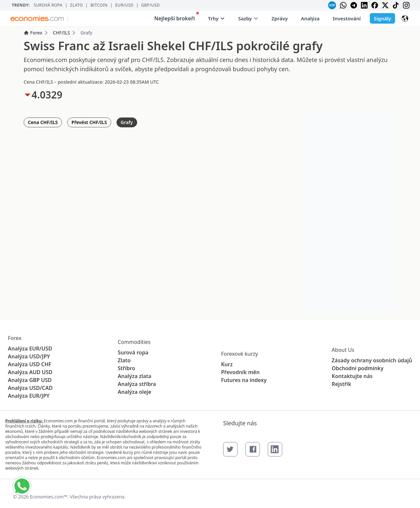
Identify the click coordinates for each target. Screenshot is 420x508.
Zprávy (280, 18)
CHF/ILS (61, 33)
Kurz (227, 364)
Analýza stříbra (137, 384)
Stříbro (126, 368)
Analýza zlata (135, 376)
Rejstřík (341, 384)
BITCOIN (99, 5)
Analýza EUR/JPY (29, 396)
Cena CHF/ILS (43, 122)
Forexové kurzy (240, 354)
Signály (382, 18)
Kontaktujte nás (352, 376)
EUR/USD (124, 5)
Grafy (127, 122)
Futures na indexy (244, 380)
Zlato (77, 5)
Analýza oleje (135, 392)
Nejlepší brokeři (177, 17)
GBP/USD (150, 5)
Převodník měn (240, 372)
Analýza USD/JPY (29, 356)
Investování (347, 18)
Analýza (310, 18)
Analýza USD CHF (30, 364)
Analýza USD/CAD (30, 388)
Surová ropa (48, 5)
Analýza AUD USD (30, 372)
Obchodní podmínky (358, 368)
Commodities (134, 342)
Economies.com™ (49, 497)
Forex (33, 33)
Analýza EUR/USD (30, 349)
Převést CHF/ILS (89, 122)
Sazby (248, 18)
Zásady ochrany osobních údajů (372, 360)
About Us (343, 350)
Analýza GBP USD (30, 380)
